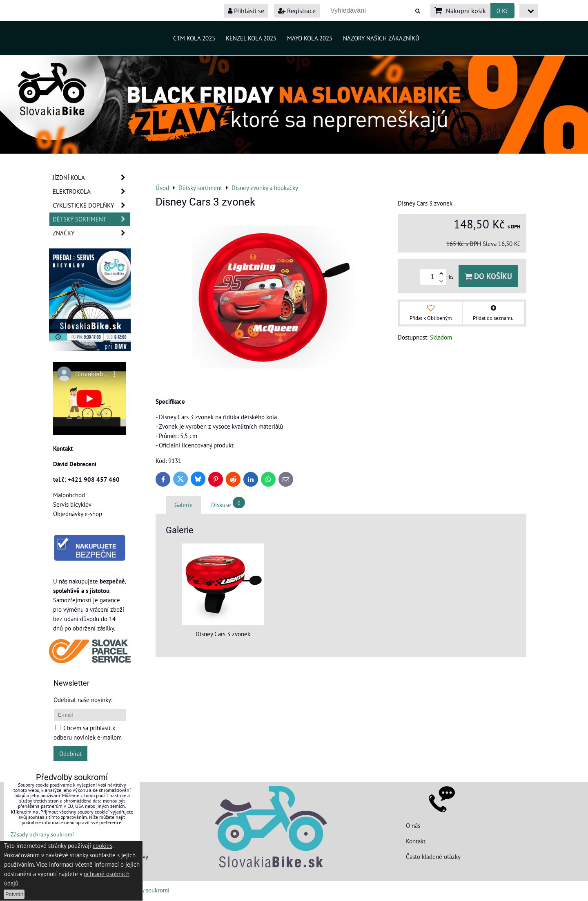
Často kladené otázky (433, 856)
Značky (91, 233)
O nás (413, 825)
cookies (102, 845)
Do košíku (488, 276)
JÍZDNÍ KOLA (91, 178)
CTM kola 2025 (194, 38)
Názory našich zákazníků (381, 38)
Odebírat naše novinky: (83, 700)
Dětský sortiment (91, 219)
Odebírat (70, 753)
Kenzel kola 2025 (251, 38)
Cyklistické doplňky (91, 205)
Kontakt (416, 841)
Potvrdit (14, 894)
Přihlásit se (246, 11)
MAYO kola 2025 (310, 38)
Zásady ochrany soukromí (42, 834)
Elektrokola (91, 191)
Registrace (297, 11)
